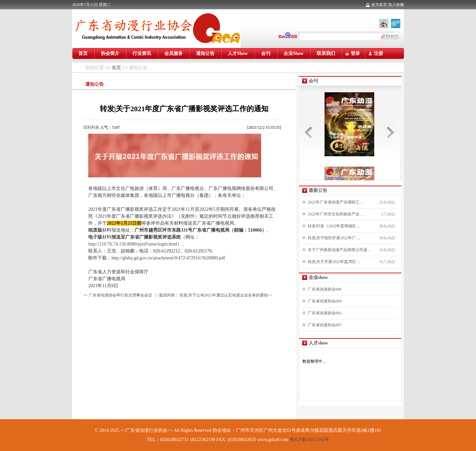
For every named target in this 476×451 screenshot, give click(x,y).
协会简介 (110, 53)
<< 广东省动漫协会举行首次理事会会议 (118, 295)
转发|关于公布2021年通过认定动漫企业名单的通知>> (226, 295)
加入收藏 (396, 5)
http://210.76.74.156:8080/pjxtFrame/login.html (133, 244)
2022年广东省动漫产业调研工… (336, 202)
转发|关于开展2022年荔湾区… (334, 262)
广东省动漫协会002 (325, 313)
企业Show (294, 53)
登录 (355, 53)
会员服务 (174, 53)
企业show (318, 277)
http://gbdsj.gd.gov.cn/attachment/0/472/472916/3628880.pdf (168, 258)
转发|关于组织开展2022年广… (334, 238)
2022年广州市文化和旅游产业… (336, 214)
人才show (318, 343)
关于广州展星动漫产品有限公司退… (339, 250)
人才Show (238, 53)
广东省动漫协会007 (325, 325)
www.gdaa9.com (273, 440)
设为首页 (379, 5)
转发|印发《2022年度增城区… (334, 226)
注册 (378, 53)
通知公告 (205, 53)
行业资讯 (142, 53)
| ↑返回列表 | (166, 295)
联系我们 (326, 53)
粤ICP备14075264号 (309, 440)
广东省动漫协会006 (325, 289)
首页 (83, 53)
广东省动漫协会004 (325, 301)
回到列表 (91, 127)
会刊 (266, 53)
